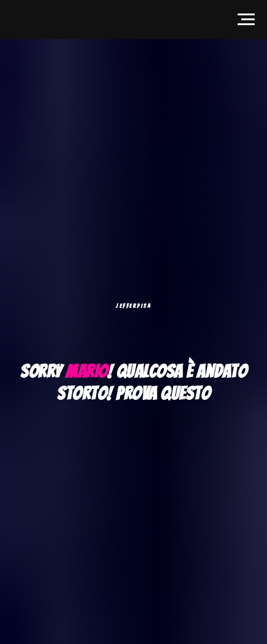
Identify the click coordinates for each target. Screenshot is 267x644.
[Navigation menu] (246, 20)
